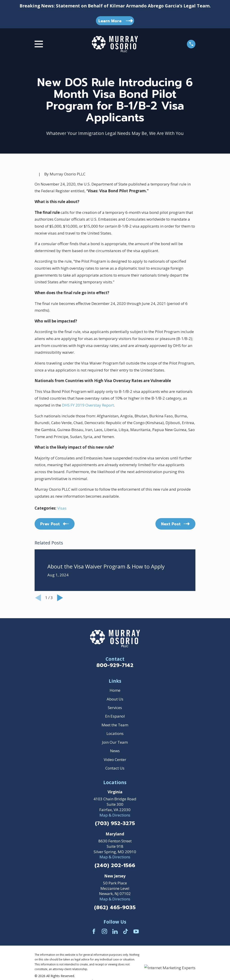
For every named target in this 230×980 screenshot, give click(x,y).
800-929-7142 (115, 665)
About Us (115, 699)
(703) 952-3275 (115, 824)
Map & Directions (115, 815)
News (115, 751)
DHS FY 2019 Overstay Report (88, 405)
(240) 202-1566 (115, 866)
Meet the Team (115, 725)
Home (115, 690)
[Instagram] (104, 931)
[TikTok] (126, 931)
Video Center (115, 760)
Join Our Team (115, 742)
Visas (62, 508)
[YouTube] (136, 931)
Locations (115, 733)
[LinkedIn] (115, 931)
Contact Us (115, 768)
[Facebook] (94, 931)
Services (115, 708)
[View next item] (60, 598)
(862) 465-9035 (115, 908)
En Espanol (115, 716)
